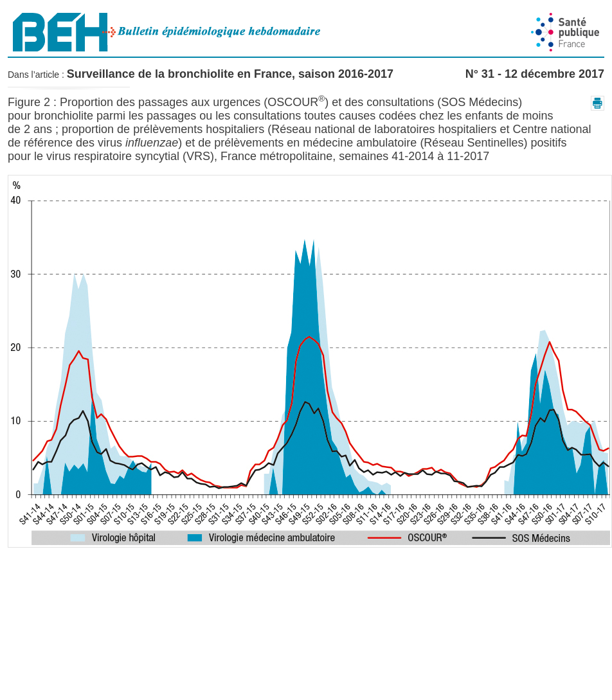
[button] (598, 103)
